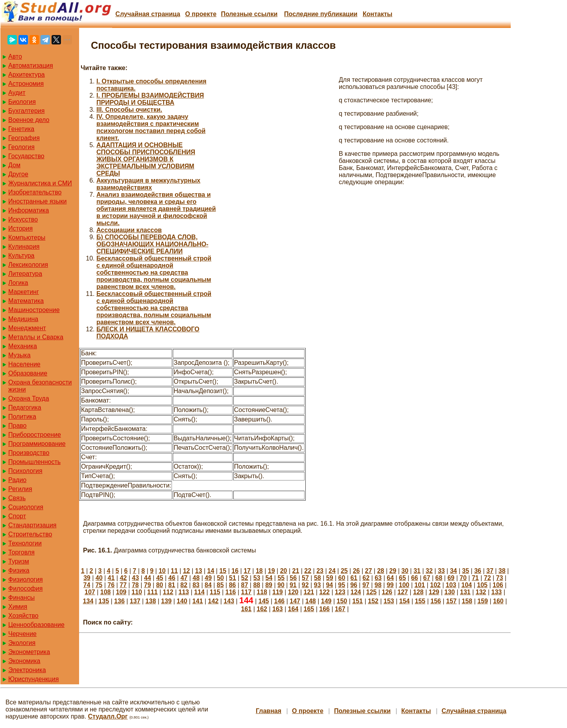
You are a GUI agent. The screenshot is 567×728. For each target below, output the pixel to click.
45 (160, 578)
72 (488, 578)
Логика (18, 283)
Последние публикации (321, 14)
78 (135, 585)
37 (490, 571)
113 (184, 592)
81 (172, 585)
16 (235, 571)
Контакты (378, 14)
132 (481, 592)
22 (308, 571)
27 (369, 571)
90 (281, 585)
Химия (18, 607)
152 (373, 601)
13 (199, 571)
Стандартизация (32, 525)
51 (233, 578)
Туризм (19, 561)
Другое (18, 174)
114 (199, 592)
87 (245, 585)
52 (245, 578)
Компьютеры (27, 237)
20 (284, 571)
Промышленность (34, 462)
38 (502, 571)
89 (269, 585)
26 (356, 571)
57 (305, 578)
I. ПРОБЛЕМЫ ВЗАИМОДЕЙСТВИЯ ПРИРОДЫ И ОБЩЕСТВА (150, 99)
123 (340, 592)
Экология (22, 643)
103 (451, 585)
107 (90, 592)
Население (24, 364)
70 (463, 578)
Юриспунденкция (33, 679)
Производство (29, 453)
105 (482, 585)
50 (220, 578)
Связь (17, 498)
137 (135, 601)
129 (434, 592)
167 (340, 609)
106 (498, 585)
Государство (26, 156)
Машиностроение (34, 310)
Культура (21, 256)
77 (123, 585)
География (24, 138)
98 (378, 585)
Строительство (30, 534)
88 (257, 585)
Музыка (19, 355)
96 (354, 585)
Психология (25, 471)
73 (500, 578)
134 (88, 601)
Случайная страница (148, 14)
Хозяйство (23, 616)
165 (309, 609)
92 (305, 585)
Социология (26, 507)
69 (451, 578)
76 (111, 585)
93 (318, 585)
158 (467, 601)
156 (436, 601)
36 (478, 571)
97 (366, 585)
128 (418, 592)
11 (174, 571)
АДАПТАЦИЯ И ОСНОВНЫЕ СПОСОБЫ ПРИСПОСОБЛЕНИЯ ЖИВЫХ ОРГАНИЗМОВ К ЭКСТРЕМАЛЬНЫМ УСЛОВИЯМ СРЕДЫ (146, 159)
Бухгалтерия (26, 111)
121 (309, 592)
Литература (25, 274)
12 (187, 571)
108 (106, 592)
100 (404, 585)
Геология (21, 147)
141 (198, 601)
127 (403, 592)
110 (137, 592)
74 (87, 585)
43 (135, 578)
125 (372, 592)
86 (233, 585)
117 (247, 592)
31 (417, 571)
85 (220, 585)
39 (87, 578)
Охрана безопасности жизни (40, 386)
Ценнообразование (36, 625)
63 (378, 578)
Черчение (22, 634)
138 (151, 601)
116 (231, 592)
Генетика (21, 129)
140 (182, 601)
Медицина (23, 319)
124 (356, 592)
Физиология (26, 579)
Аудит (17, 93)
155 (420, 601)
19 (271, 571)
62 (366, 578)
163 (278, 609)
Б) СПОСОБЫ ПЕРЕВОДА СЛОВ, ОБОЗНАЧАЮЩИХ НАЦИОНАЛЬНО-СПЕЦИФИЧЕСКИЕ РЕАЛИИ (152, 244)
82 (184, 585)
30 (405, 571)
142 (213, 601)
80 (160, 585)
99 (390, 585)
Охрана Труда (29, 398)
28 (380, 571)
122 (324, 592)
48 (196, 578)
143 (229, 601)
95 (342, 585)
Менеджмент (27, 328)
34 (453, 571)
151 (357, 601)
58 (318, 578)
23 (320, 571)
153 (389, 601)
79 (148, 585)
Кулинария (24, 247)
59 (330, 578)
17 (247, 571)
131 (465, 592)
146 (279, 601)
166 (324, 609)
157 (452, 601)
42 (123, 578)
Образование (28, 373)
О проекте (201, 14)
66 (415, 578)
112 (168, 592)
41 (111, 578)
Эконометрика (29, 652)
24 (332, 571)
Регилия (20, 489)
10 (162, 571)
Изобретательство (35, 192)
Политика (22, 417)
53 (257, 578)
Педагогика (25, 407)
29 (393, 571)
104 (467, 585)
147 (295, 601)
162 (262, 609)
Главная (269, 711)
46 (172, 578)
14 (211, 571)
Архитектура (27, 75)
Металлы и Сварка (36, 337)
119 (278, 592)
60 (342, 578)
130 (450, 592)
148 (311, 601)
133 (497, 592)
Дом (14, 165)
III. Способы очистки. (129, 110)
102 (435, 585)
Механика (23, 346)
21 (296, 571)
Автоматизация (31, 66)
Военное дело (29, 120)
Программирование (37, 444)
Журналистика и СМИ (40, 183)
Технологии (25, 543)
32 (429, 571)
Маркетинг (24, 292)
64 (390, 578)
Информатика (29, 210)
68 (439, 578)
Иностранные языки (37, 201)
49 (208, 578)
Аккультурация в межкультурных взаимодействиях (148, 184)
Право (18, 426)
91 (293, 585)
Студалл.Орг (108, 716)
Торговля (21, 552)
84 (208, 585)
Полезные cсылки (249, 14)
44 (148, 578)
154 (404, 601)
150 (342, 601)
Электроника (27, 670)
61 (354, 578)
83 (196, 585)
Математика (26, 301)
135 (104, 601)
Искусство (23, 219)
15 (223, 571)
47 (184, 578)
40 (99, 578)
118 (262, 592)
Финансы (21, 598)
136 (119, 601)
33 (441, 571)
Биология (22, 102)
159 (483, 601)
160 (498, 601)
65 (403, 578)
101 (420, 585)
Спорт (17, 516)
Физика (19, 570)
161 (247, 609)
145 (264, 601)
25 (344, 571)
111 (152, 592)
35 (465, 571)
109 (121, 592)
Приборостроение (35, 435)
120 (293, 592)
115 (215, 592)
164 (293, 609)
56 (293, 578)
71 (475, 578)
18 (259, 571)
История (20, 228)
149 (326, 601)
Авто (15, 56)
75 (99, 585)
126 (387, 592)
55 (281, 578)
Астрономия (26, 84)
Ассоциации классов (129, 230)
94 (329, 585)
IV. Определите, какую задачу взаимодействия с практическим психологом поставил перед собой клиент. (151, 127)
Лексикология (28, 265)
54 (269, 578)
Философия (25, 588)
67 (427, 578)
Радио (17, 480)
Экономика (24, 661)
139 (166, 601)
